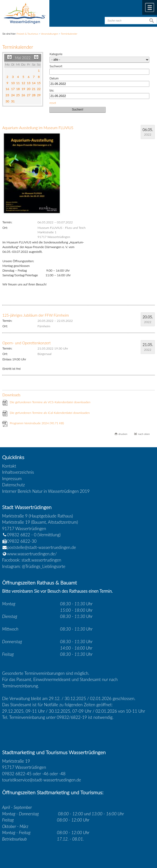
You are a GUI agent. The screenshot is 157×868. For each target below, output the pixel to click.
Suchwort (56, 66)
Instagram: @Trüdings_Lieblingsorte (34, 566)
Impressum (12, 479)
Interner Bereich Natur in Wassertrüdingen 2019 (46, 491)
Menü (150, 7)
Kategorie (56, 54)
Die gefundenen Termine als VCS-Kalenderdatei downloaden (50, 402)
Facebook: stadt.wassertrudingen (32, 560)
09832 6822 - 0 (19, 535)
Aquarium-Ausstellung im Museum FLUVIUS (38, 128)
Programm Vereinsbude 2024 (37, 423)
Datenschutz (14, 485)
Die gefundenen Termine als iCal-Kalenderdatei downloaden (50, 413)
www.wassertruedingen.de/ (32, 554)
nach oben (144, 434)
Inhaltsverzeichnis (18, 472)
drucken (123, 434)
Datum (54, 78)
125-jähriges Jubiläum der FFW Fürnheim (36, 315)
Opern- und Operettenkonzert (26, 343)
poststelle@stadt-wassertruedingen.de (42, 547)
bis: (52, 90)
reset (53, 103)
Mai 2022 (23, 58)
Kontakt (9, 466)
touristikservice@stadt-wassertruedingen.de (42, 780)
